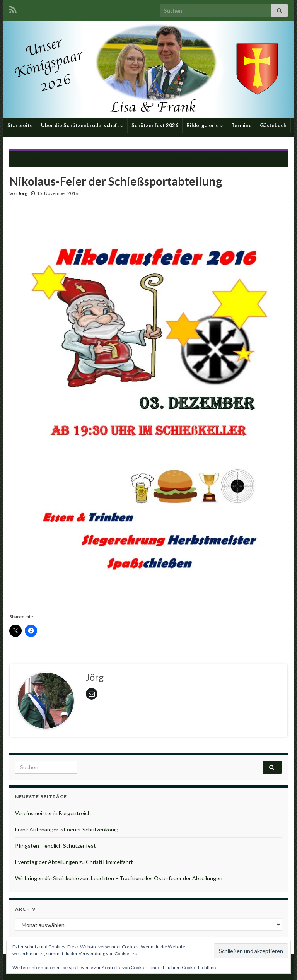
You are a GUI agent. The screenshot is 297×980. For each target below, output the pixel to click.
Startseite (20, 125)
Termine (242, 125)
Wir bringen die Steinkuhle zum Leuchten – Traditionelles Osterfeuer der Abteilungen (119, 878)
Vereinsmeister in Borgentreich (53, 813)
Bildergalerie (205, 125)
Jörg (23, 193)
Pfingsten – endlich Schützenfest (55, 846)
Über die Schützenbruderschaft (82, 125)
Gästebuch (273, 125)
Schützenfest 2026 (155, 125)
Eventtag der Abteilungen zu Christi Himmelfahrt (74, 862)
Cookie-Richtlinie (200, 967)
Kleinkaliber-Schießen (49, 158)
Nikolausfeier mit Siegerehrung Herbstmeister (218, 158)
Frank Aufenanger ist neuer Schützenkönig (67, 829)
